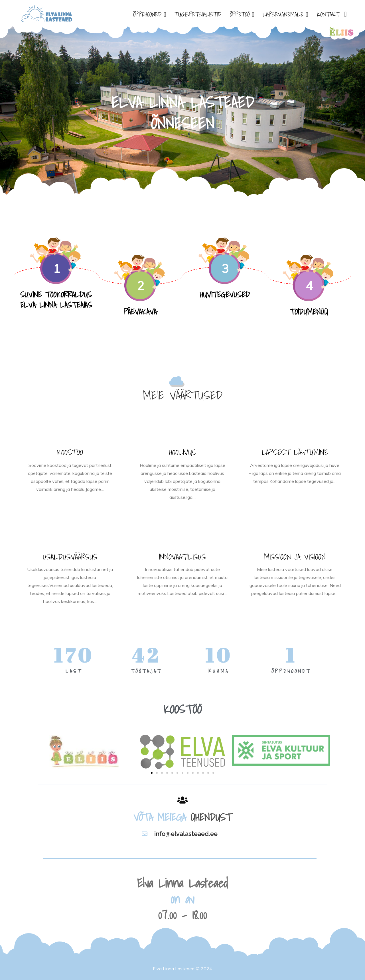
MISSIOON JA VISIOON (295, 557)
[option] (182, 111)
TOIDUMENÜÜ (309, 312)
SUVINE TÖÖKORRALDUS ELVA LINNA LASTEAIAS (56, 300)
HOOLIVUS (182, 452)
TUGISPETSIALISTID (198, 14)
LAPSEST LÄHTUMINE (295, 452)
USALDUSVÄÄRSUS (70, 557)
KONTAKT (328, 14)
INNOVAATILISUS (182, 557)
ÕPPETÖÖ (240, 14)
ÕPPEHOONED (147, 14)
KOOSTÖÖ (70, 452)
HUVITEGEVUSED (225, 294)
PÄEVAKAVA (140, 312)
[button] (152, 773)
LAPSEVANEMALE (283, 14)
